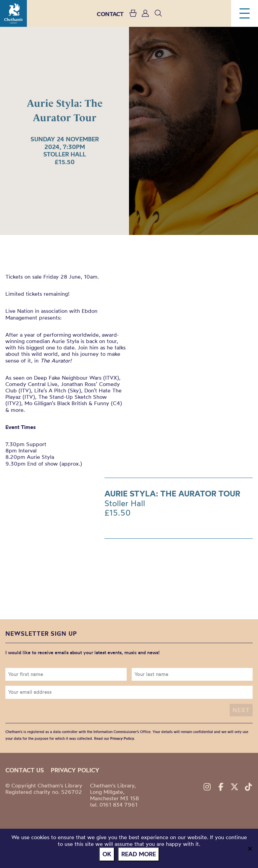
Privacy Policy (122, 738)
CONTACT (110, 14)
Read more (139, 854)
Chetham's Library (13, 13)
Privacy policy (75, 770)
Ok (107, 854)
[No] (250, 849)
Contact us (25, 770)
